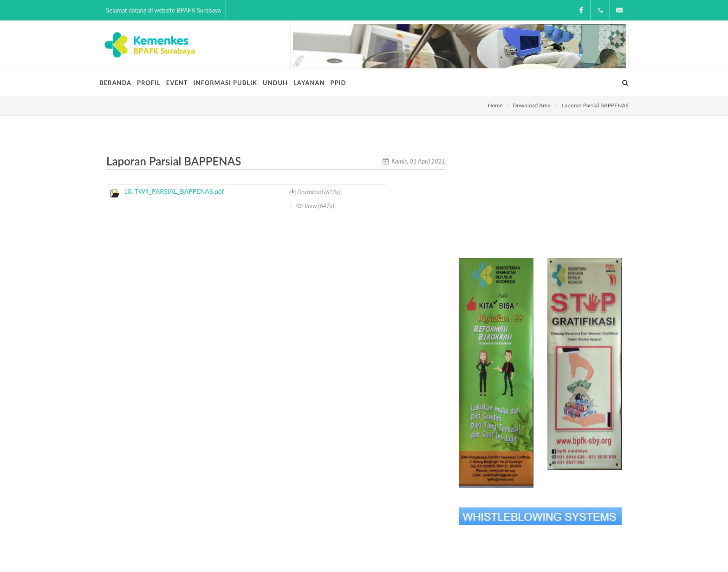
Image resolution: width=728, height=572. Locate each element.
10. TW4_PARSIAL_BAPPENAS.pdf (174, 191)
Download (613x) (315, 192)
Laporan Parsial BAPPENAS (595, 105)
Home (495, 105)
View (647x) (315, 206)
